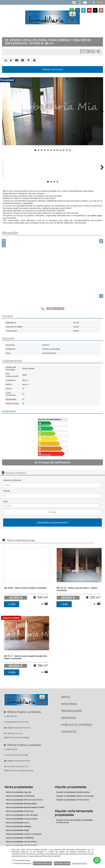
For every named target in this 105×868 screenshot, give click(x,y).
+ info (12, 604)
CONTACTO (69, 732)
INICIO (66, 697)
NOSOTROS (69, 704)
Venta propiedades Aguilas (18, 792)
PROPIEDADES (71, 711)
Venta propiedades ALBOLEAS (20, 796)
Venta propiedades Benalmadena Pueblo (25, 807)
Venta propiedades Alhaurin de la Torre (24, 800)
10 (64, 150)
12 (70, 150)
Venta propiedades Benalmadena (21, 804)
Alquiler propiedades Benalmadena (73, 792)
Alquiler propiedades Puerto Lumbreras (75, 796)
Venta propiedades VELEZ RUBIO (21, 845)
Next (101, 111)
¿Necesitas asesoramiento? (52, 522)
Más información (80, 863)
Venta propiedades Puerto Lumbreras (24, 834)
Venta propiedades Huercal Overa (22, 819)
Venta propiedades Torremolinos (21, 842)
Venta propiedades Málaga (18, 826)
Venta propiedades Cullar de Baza (22, 815)
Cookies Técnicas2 (21, 860)
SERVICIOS (68, 718)
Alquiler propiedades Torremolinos (73, 800)
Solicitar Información (52, 69)
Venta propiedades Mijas (17, 830)
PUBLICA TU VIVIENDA (77, 725)
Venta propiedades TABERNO (20, 838)
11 (67, 150)
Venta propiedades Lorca (18, 823)
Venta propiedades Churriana (20, 811)
